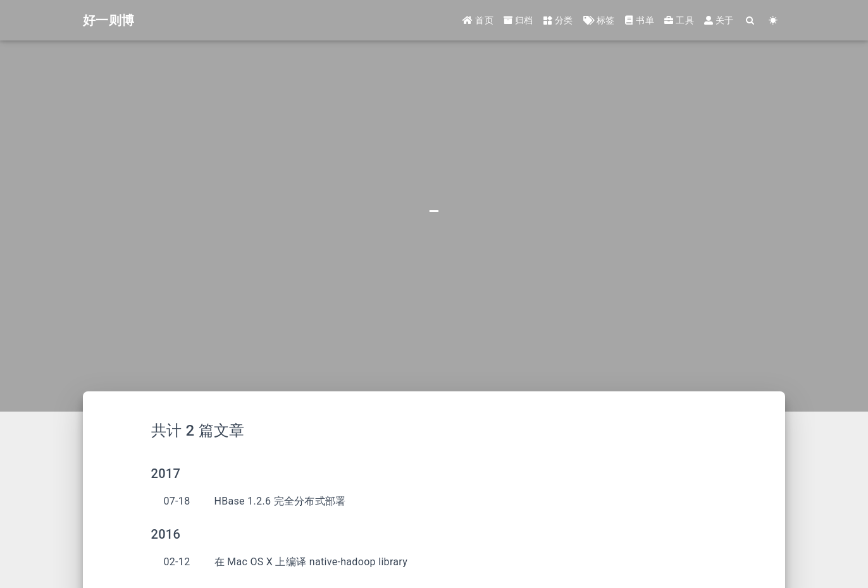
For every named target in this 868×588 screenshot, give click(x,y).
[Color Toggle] (773, 21)
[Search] (751, 21)
